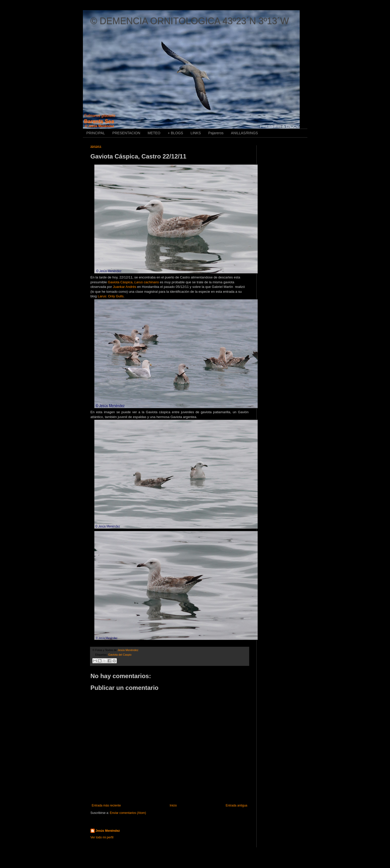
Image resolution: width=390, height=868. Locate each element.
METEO (154, 133)
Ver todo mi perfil (102, 837)
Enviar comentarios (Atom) (128, 813)
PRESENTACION (126, 133)
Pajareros (216, 133)
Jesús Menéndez (108, 831)
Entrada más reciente (106, 805)
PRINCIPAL (96, 133)
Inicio (173, 805)
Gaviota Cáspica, (133, 282)
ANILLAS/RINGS (244, 133)
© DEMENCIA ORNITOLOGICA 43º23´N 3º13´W (190, 21)
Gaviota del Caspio (120, 655)
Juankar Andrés (124, 287)
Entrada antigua (237, 805)
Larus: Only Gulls (111, 296)
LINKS (196, 133)
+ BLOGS (175, 133)
